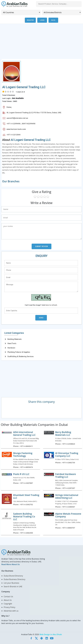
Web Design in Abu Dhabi (51, 634)
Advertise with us (11, 611)
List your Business (11, 583)
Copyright (8, 604)
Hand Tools (12, 343)
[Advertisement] (41, 43)
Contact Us (8, 596)
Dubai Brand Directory (13, 576)
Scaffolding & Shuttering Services (21, 356)
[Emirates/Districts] (62, 12)
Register (30, 20)
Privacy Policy (9, 607)
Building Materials (15, 339)
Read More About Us (11, 564)
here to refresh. (51, 305)
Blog (54, 20)
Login (42, 20)
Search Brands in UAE (13, 586)
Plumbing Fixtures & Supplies (19, 352)
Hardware (11, 348)
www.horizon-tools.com (16, 129)
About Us (8, 600)
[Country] (21, 12)
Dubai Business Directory (14, 579)
